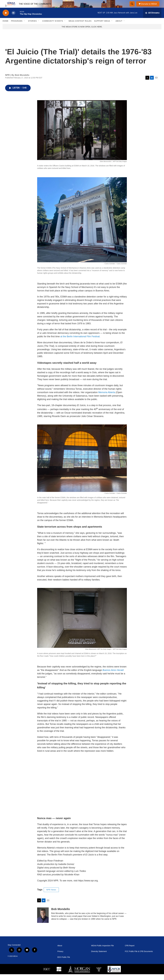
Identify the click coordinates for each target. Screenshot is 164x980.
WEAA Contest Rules (80, 27)
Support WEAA (102, 27)
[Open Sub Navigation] (24, 27)
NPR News (51, 895)
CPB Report (130, 951)
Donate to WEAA (150, 7)
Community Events (53, 27)
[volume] (13, 19)
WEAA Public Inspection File (102, 951)
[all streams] (152, 19)
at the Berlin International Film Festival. (80, 342)
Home (6, 27)
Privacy (60, 957)
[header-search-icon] (132, 7)
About (119, 27)
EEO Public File (64, 963)
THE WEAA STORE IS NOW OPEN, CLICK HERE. (82, 32)
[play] (6, 19)
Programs (17, 27)
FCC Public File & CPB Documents (139, 957)
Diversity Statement (99, 957)
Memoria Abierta (107, 398)
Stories (32, 27)
